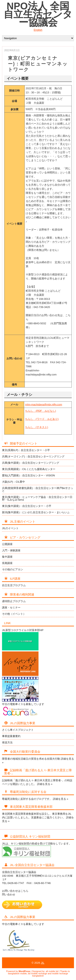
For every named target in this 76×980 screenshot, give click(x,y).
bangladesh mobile (17, 973)
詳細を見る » (45, 784)
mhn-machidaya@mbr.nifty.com (44, 404)
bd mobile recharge (37, 973)
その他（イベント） (14, 614)
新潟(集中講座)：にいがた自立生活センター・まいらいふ (36, 512)
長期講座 (7, 563)
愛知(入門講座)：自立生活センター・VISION (28, 475)
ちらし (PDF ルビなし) (41, 411)
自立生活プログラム (14, 585)
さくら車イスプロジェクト (18, 730)
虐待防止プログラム (14, 601)
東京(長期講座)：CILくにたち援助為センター (29, 469)
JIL (43, 963)
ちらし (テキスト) (37, 427)
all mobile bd (52, 971)
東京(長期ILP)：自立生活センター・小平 (26, 450)
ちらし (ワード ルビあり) (42, 419)
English (38, 30)
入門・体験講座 (11, 550)
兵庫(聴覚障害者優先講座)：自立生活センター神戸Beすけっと (37, 489)
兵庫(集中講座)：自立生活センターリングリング (31, 463)
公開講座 (7, 544)
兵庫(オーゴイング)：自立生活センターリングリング (33, 456)
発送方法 (7, 742)
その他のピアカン (13, 569)
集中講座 (7, 557)
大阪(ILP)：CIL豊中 (13, 482)
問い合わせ (9, 894)
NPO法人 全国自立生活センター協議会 (38, 14)
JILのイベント (10, 528)
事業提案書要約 (11, 736)
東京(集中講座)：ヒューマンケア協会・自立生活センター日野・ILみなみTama (37, 498)
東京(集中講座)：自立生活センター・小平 (27, 506)
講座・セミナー (11, 608)
